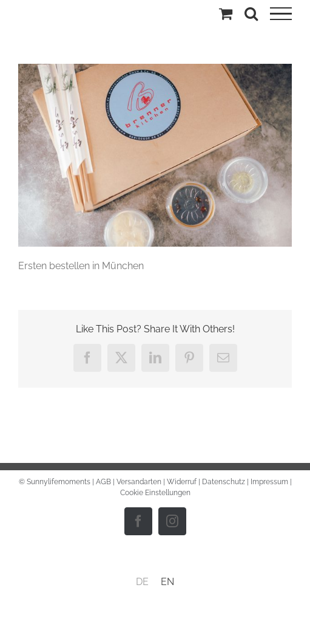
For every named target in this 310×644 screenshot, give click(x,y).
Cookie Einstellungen (155, 493)
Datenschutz (224, 482)
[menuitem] (142, 582)
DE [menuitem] (142, 582)
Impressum (269, 482)
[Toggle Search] (251, 13)
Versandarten (139, 482)
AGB (103, 482)
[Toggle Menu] (281, 14)
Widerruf (182, 482)
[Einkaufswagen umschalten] (226, 13)
